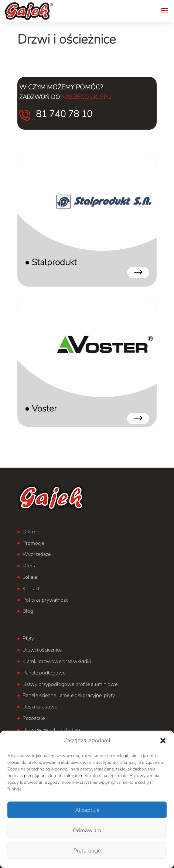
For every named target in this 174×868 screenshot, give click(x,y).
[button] (163, 741)
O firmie (31, 532)
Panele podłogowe (44, 673)
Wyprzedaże (37, 554)
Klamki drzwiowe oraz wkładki (57, 661)
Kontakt (31, 589)
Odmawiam (87, 830)
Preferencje (87, 851)
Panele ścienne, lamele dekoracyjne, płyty (69, 695)
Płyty (28, 638)
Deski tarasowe (40, 707)
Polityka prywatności (46, 600)
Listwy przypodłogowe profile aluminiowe (70, 684)
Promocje (33, 543)
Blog (28, 611)
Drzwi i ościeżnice (42, 650)
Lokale (30, 577)
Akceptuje (87, 810)
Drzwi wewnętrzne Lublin (51, 730)
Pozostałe (34, 718)
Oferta (30, 566)
